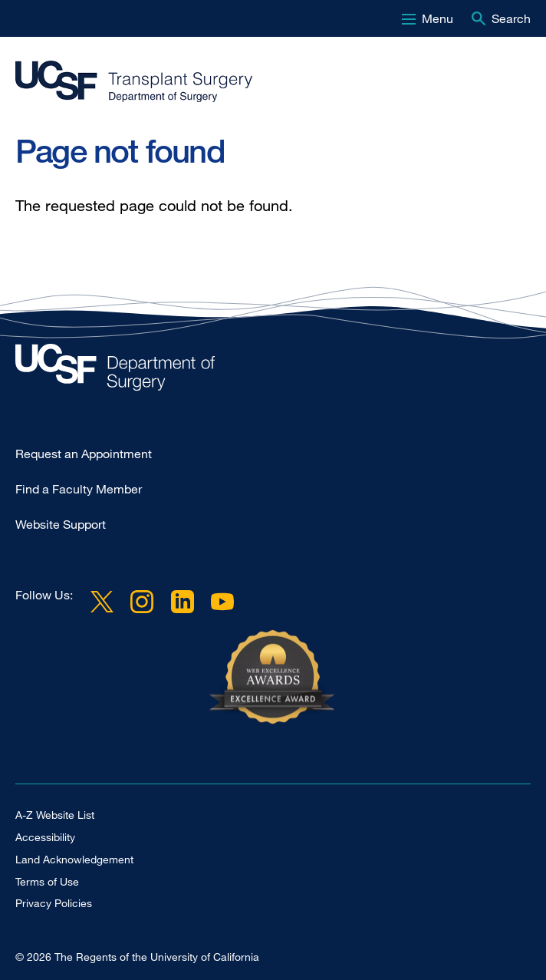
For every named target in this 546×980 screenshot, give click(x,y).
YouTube (222, 601)
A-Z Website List (55, 815)
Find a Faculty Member (79, 489)
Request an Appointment (84, 454)
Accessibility (45, 837)
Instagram (142, 601)
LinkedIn (182, 601)
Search (511, 18)
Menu (437, 18)
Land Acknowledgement (74, 859)
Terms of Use (47, 881)
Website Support (61, 524)
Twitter (102, 601)
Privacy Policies (54, 903)
